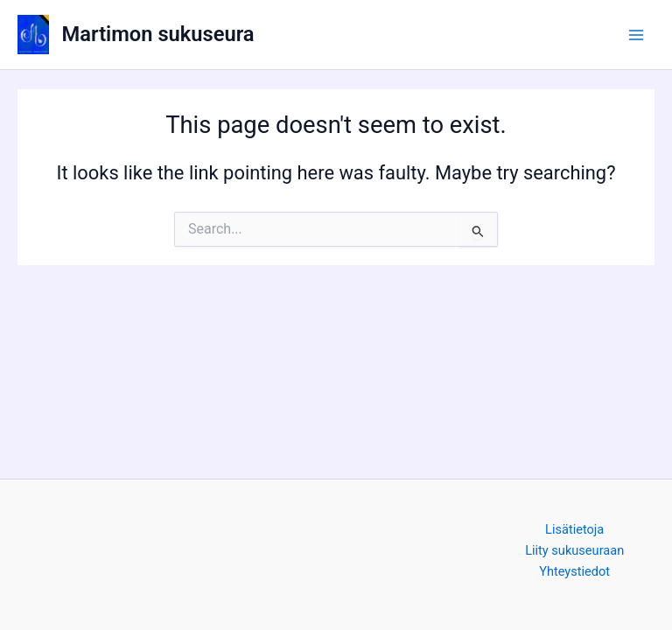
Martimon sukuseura (158, 34)
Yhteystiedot (574, 571)
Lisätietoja (574, 529)
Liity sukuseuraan (574, 550)
